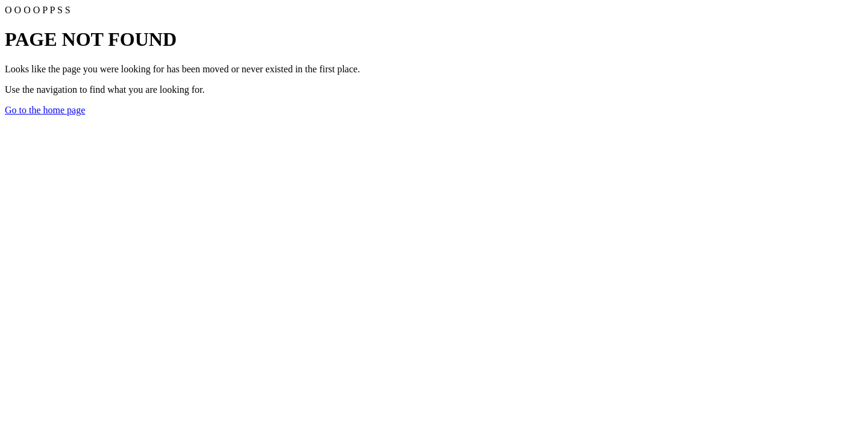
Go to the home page (45, 110)
